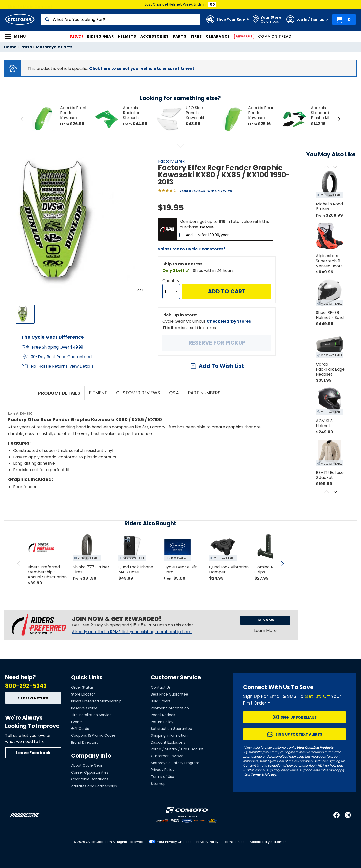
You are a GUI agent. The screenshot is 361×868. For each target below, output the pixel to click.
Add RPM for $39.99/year (207, 235)
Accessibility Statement (269, 842)
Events (77, 722)
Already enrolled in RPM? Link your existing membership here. (132, 632)
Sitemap (158, 784)
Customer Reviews (167, 756)
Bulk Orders (161, 701)
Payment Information (170, 708)
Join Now (265, 620)
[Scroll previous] (327, 167)
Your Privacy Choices (174, 842)
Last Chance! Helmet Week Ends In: (176, 4)
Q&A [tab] (174, 393)
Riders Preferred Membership (96, 701)
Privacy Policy (163, 770)
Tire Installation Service (91, 715)
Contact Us (161, 687)
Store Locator (83, 694)
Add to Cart (227, 291)
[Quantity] (171, 291)
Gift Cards (80, 729)
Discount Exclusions (168, 742)
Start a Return (33, 698)
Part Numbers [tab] (204, 393)
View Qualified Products (315, 748)
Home (10, 47)
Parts (180, 36)
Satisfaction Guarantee (171, 729)
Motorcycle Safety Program (175, 763)
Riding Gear (100, 36)
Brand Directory (85, 742)
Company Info (91, 756)
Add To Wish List (221, 366)
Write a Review (220, 191)
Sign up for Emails (299, 717)
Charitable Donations (90, 779)
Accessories (155, 36)
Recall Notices (163, 715)
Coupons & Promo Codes (93, 735)
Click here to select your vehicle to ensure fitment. (142, 69)
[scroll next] (282, 564)
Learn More (265, 630)
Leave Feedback (33, 753)
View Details (81, 366)
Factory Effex (171, 161)
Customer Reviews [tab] (138, 393)
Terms (256, 775)
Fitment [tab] (98, 393)
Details (207, 227)
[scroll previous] (19, 564)
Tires (196, 36)
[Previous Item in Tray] (22, 119)
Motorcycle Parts (54, 47)
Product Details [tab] (59, 393)
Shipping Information (169, 735)
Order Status (82, 687)
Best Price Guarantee (169, 694)
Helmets (127, 36)
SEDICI (76, 36)
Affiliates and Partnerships (94, 786)
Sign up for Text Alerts (299, 734)
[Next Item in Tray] (339, 119)
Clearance (218, 36)
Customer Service (176, 678)
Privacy (270, 775)
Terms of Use (163, 777)
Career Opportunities (90, 772)
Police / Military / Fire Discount (177, 749)
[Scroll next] (335, 167)
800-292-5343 (26, 686)
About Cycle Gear (87, 765)
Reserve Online (84, 708)
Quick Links (87, 678)
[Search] (120, 19)
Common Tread (275, 36)
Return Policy (162, 722)
